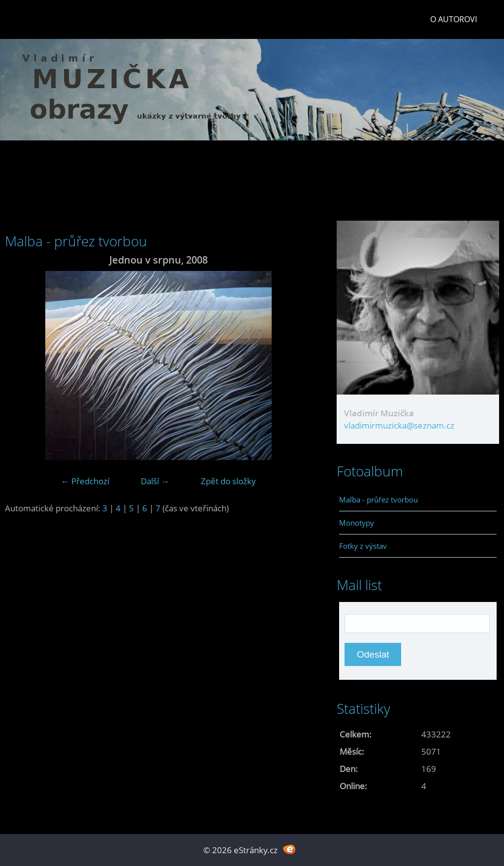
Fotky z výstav (363, 546)
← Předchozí (85, 481)
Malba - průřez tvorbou (378, 500)
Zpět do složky (228, 481)
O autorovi (454, 19)
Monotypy (357, 523)
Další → (155, 481)
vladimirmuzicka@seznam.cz (399, 425)
